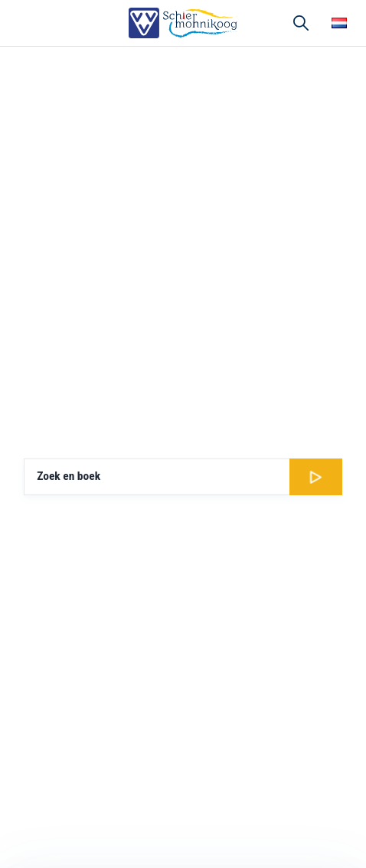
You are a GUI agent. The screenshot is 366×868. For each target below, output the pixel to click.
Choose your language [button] (339, 23)
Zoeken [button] (301, 23)
